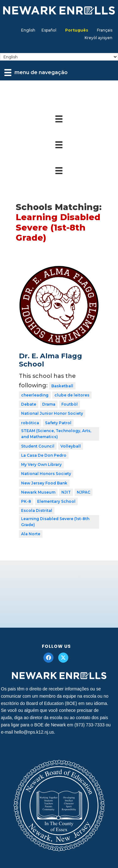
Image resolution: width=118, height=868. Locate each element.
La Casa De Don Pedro (44, 455)
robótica (30, 423)
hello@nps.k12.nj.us (34, 732)
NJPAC (84, 492)
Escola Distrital (37, 510)
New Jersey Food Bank (44, 483)
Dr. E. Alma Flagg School (51, 360)
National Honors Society (46, 474)
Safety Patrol (58, 423)
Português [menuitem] (77, 30)
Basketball (62, 386)
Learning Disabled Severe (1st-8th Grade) (55, 522)
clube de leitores (72, 395)
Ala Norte (31, 534)
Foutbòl (70, 404)
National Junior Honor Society (52, 413)
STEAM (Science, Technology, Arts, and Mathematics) (56, 434)
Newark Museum (38, 492)
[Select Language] (59, 57)
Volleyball (71, 446)
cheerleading (35, 395)
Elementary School (56, 501)
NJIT (66, 492)
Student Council (38, 446)
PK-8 (26, 501)
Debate (29, 404)
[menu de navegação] (36, 73)
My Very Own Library (41, 464)
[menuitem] (28, 30)
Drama (49, 404)
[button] (48, 658)
